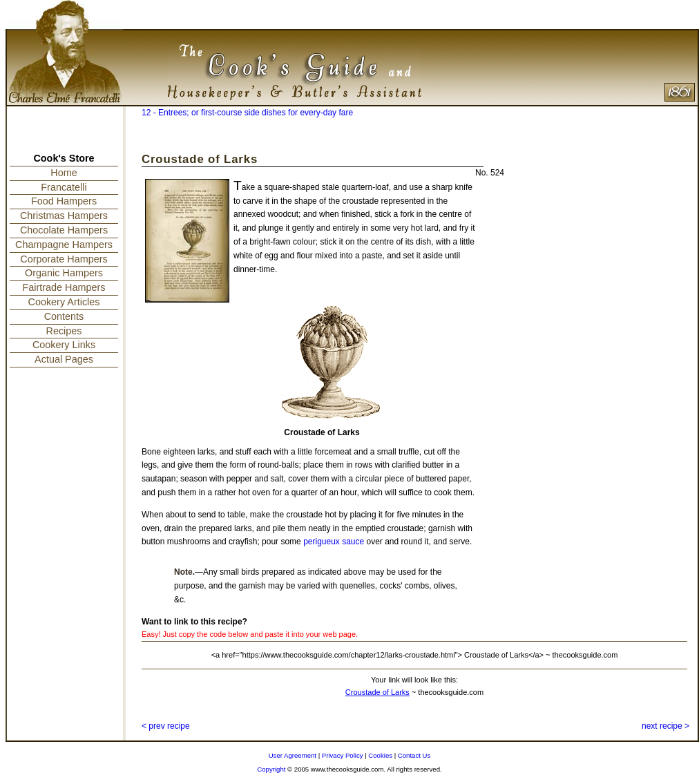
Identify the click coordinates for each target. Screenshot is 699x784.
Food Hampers (64, 201)
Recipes (64, 331)
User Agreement (293, 755)
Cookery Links (64, 345)
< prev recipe (166, 726)
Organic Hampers (64, 273)
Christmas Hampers (64, 216)
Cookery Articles (64, 302)
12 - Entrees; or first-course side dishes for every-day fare (247, 113)
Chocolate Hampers (64, 230)
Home (64, 173)
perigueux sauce (334, 542)
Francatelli (64, 187)
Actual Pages (64, 359)
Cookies (380, 755)
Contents (64, 316)
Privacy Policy (343, 755)
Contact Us (414, 755)
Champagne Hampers (64, 245)
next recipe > (666, 726)
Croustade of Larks (377, 692)
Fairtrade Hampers (64, 287)
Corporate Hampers (64, 259)
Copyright (271, 769)
